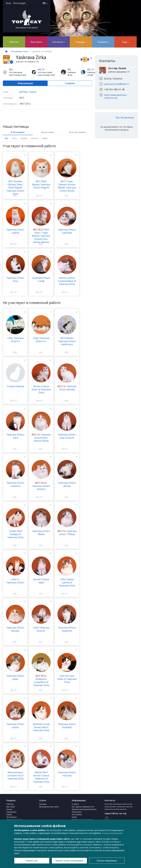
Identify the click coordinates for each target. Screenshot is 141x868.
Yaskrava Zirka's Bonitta (67, 388)
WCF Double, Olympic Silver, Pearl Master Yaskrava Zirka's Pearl (15, 188)
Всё (6, 138)
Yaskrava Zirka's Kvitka (15, 726)
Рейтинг (14, 42)
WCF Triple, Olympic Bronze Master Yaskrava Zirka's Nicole (67, 186)
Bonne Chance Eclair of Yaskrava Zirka (41, 389)
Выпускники (48, 132)
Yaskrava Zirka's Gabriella (67, 231)
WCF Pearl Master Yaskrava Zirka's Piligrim (41, 184)
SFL (15, 196)
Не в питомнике (77, 132)
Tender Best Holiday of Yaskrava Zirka (15, 534)
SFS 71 (39, 196)
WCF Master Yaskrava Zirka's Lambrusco (67, 341)
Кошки (24, 138)
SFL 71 (14, 292)
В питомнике (18, 132)
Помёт (45, 138)
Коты (15, 138)
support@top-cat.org (115, 813)
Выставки (36, 42)
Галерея (70, 83)
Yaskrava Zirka (31, 57)
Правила (103, 42)
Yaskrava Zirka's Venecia (41, 486)
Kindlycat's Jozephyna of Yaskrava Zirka (41, 681)
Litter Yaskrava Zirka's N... (41, 340)
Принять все (32, 861)
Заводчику (77, 812)
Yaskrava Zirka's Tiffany (67, 533)
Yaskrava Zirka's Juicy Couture (67, 436)
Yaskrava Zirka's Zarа (15, 436)
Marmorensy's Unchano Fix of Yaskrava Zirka (15, 775)
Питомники (12, 817)
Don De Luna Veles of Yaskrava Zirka (67, 679)
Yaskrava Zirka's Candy (41, 279)
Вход (8, 3)
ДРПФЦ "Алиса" (28, 92)
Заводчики (11, 812)
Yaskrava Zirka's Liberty (15, 231)
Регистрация (19, 3)
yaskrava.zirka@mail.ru (116, 84)
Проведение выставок (49, 807)
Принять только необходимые (69, 861)
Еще (126, 42)
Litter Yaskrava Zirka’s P (15, 340)
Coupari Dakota (15, 386)
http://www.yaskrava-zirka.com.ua (115, 96)
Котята (35, 138)
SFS (41, 244)
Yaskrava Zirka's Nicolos (15, 629)
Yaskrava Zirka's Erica (15, 279)
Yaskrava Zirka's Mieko (41, 533)
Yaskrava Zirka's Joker (15, 677)
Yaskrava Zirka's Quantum (67, 629)
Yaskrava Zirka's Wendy (67, 484)
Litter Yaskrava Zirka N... (41, 629)
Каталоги (59, 42)
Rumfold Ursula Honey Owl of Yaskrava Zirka (41, 727)
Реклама (43, 804)
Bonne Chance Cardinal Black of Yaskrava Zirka (67, 281)
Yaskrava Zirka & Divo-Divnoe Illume (41, 438)
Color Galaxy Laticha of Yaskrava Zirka (67, 582)
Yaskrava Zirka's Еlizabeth (67, 726)
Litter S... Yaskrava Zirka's (15, 581)
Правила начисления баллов (84, 809)
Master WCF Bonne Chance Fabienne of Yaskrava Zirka (41, 777)
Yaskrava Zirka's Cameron (15, 484)
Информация (25, 83)
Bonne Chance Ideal (41, 581)
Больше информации (112, 833)
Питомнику (77, 814)
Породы (81, 42)
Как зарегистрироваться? (83, 807)
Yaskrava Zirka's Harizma (67, 774)
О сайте (75, 804)
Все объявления (125, 118)
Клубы (9, 814)
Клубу (74, 817)
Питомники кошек (20, 51)
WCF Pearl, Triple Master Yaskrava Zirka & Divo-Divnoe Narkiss (41, 236)
